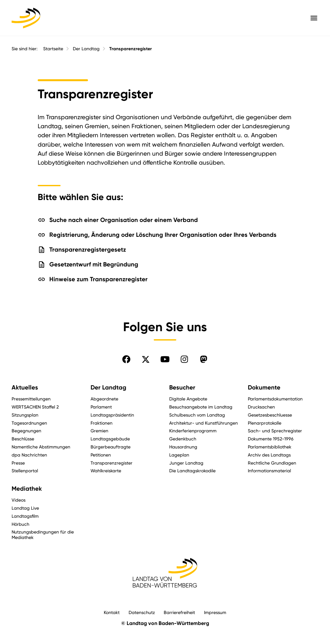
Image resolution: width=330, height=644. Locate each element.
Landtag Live (25, 508)
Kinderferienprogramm (193, 431)
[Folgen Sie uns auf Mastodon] (204, 359)
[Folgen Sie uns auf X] (146, 359)
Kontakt (112, 612)
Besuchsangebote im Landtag (201, 407)
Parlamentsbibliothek (270, 447)
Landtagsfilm (25, 516)
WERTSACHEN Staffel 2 (35, 407)
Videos (19, 500)
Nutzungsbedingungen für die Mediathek (43, 534)
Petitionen (101, 455)
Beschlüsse (23, 439)
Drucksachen (261, 407)
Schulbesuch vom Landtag (197, 415)
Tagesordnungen (29, 423)
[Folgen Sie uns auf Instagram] (184, 359)
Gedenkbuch (183, 439)
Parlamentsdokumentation (275, 399)
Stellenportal (25, 471)
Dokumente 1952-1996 (271, 439)
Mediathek (27, 489)
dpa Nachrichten (29, 455)
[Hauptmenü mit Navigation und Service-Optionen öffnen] (314, 18)
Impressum (215, 612)
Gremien (99, 431)
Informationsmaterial (269, 471)
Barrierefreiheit (179, 612)
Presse (18, 463)
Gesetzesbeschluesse (270, 415)
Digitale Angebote (188, 399)
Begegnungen (26, 431)
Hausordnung (183, 447)
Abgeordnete (104, 399)
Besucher (182, 388)
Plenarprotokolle (265, 423)
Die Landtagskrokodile (192, 471)
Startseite (53, 49)
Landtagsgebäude (110, 439)
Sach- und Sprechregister (275, 431)
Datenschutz (142, 612)
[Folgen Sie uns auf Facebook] (126, 359)
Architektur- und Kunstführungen (204, 423)
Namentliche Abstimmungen (41, 447)
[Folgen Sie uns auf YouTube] (165, 359)
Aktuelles (25, 388)
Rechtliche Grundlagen (272, 463)
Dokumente (264, 388)
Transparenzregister (131, 49)
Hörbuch (20, 524)
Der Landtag (86, 49)
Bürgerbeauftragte (111, 447)
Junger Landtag (186, 463)
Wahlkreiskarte (106, 471)
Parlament (101, 407)
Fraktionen (102, 423)
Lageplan (179, 455)
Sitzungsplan (25, 415)
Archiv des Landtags (269, 455)
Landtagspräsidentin (112, 415)
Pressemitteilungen (31, 399)
